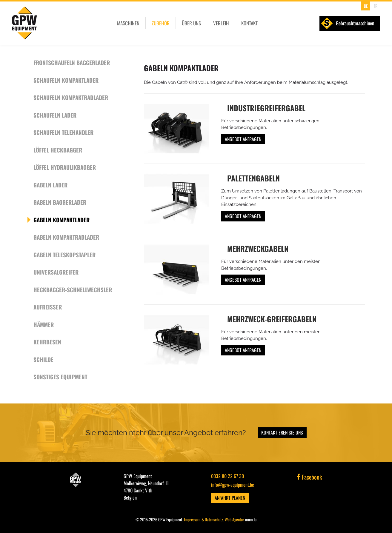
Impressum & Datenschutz (203, 519)
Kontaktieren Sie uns (282, 432)
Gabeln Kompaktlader (62, 220)
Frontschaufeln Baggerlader (72, 62)
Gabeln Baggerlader (60, 202)
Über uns (191, 23)
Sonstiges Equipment (60, 377)
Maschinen (128, 23)
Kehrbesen (47, 342)
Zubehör (161, 23)
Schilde (43, 359)
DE (366, 6)
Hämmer (44, 324)
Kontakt (249, 23)
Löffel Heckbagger (58, 150)
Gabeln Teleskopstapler (64, 255)
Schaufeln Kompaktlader (66, 80)
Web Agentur (235, 519)
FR (376, 6)
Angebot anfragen (243, 139)
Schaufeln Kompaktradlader (71, 97)
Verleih (221, 23)
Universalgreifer (56, 272)
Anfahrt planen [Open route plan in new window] (230, 498)
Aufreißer (48, 307)
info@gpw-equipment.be (233, 485)
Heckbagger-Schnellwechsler (73, 289)
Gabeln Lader (50, 185)
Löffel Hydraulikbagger (65, 167)
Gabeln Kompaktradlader (66, 237)
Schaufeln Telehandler (63, 132)
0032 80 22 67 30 (227, 476)
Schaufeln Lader (55, 115)
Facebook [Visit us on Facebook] (310, 477)
